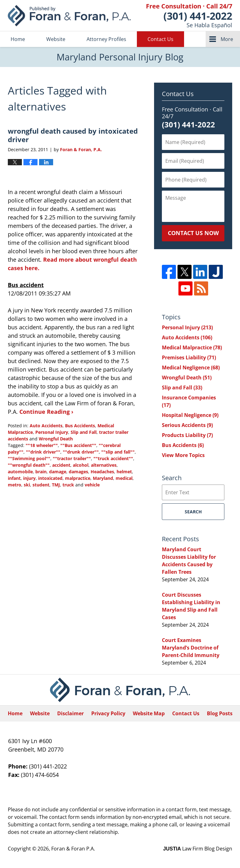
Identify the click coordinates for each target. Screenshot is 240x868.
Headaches (102, 472)
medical (124, 478)
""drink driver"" (43, 452)
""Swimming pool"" (29, 458)
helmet (124, 472)
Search (193, 512)
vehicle (92, 485)
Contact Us (160, 39)
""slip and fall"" (118, 452)
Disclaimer (70, 713)
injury (29, 478)
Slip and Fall (84, 432)
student (41, 485)
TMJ (56, 485)
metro (15, 485)
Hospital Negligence (190, 415)
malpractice (78, 478)
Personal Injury (52, 432)
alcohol (81, 465)
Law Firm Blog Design (198, 849)
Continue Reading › (46, 412)
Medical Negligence (191, 367)
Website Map (149, 713)
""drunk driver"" (81, 452)
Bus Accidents (80, 426)
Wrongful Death (56, 439)
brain (41, 472)
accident (61, 465)
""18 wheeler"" (42, 445)
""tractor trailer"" (72, 458)
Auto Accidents (46, 426)
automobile (20, 472)
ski (27, 485)
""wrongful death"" (29, 465)
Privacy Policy (108, 713)
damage (58, 472)
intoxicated (50, 478)
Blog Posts (220, 713)
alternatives (104, 465)
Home (18, 39)
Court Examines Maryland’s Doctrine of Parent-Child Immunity (191, 648)
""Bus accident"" (78, 445)
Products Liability (187, 435)
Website (56, 39)
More (227, 39)
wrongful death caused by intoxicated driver (73, 135)
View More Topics (183, 455)
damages (78, 472)
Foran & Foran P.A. (73, 849)
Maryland (103, 478)
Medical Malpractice (192, 347)
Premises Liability (189, 357)
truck (68, 485)
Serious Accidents (187, 425)
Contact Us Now (193, 233)
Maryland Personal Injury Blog (69, 16)
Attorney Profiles (106, 39)
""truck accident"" (113, 458)
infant (14, 478)
